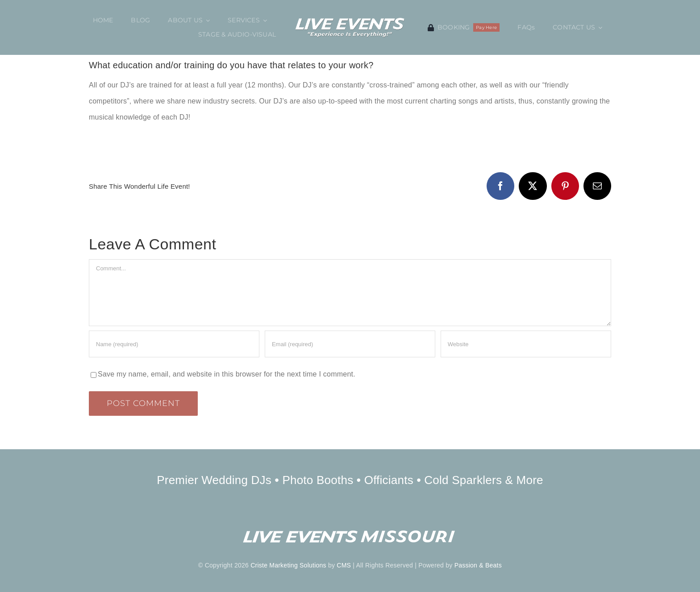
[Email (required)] (350, 344)
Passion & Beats (478, 565)
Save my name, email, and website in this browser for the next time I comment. (227, 374)
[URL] (526, 344)
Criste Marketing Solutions (288, 565)
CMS (344, 565)
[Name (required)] (174, 344)
